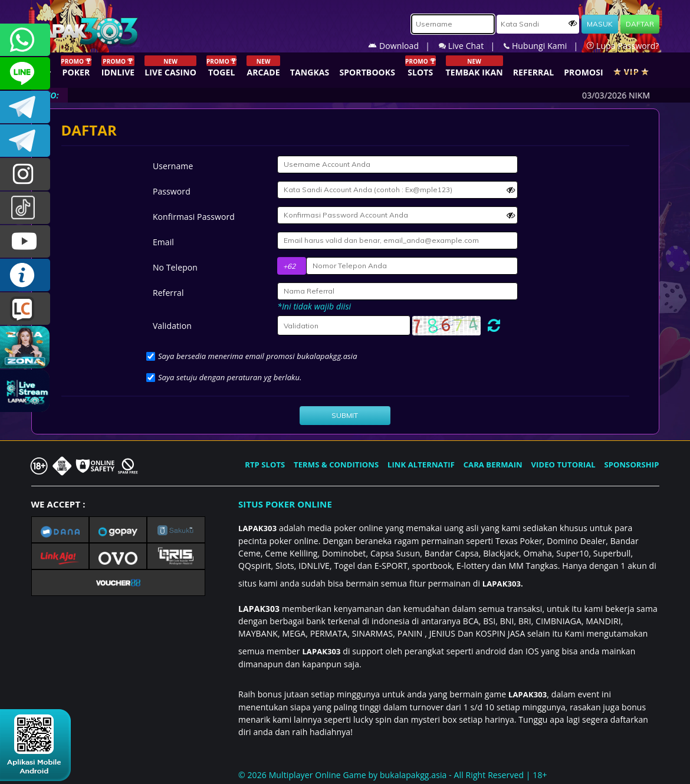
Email (163, 242)
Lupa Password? (623, 46)
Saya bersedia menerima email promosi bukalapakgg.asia (258, 356)
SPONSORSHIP (631, 465)
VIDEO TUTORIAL (563, 465)
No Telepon (175, 267)
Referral (168, 293)
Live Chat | (471, 46)
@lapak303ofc (25, 208)
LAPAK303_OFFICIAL (25, 141)
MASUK (600, 24)
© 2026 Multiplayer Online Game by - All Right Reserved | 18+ (393, 775)
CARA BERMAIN (493, 465)
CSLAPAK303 (25, 73)
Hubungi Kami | (545, 46)
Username (173, 166)
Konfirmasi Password (194, 217)
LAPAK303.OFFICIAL (25, 241)
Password (172, 191)
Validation (172, 326)
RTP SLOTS (265, 465)
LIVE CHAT (25, 309)
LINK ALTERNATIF (421, 465)
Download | (403, 46)
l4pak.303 (25, 174)
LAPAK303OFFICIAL (25, 107)
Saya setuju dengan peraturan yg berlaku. (230, 377)
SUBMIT (345, 415)
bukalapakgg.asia (413, 775)
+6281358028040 (25, 40)
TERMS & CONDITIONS (336, 465)
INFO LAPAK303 (25, 275)
